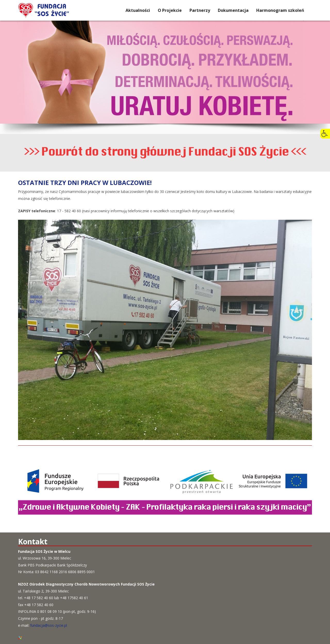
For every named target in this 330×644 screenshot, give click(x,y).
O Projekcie (170, 10)
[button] (325, 134)
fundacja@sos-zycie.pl (49, 625)
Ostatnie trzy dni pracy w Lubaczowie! (85, 183)
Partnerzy (200, 10)
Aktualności (138, 10)
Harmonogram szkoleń (280, 10)
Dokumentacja (233, 10)
